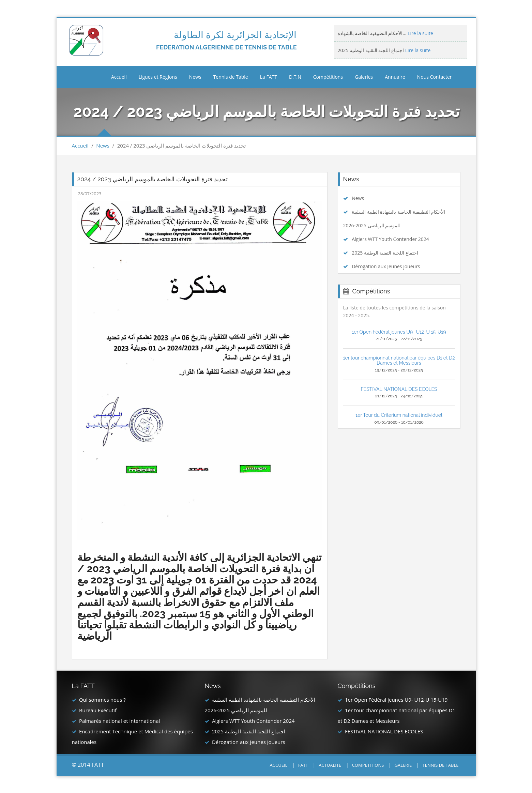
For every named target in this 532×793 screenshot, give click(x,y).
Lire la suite (420, 33)
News (103, 146)
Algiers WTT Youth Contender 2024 (390, 239)
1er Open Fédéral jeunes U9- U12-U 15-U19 (399, 332)
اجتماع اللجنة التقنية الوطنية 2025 (385, 253)
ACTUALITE (330, 765)
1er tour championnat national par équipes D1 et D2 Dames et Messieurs (399, 360)
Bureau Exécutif (98, 710)
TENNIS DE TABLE (441, 765)
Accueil (119, 77)
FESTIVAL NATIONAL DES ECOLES (399, 389)
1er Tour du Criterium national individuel (399, 415)
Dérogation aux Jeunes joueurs (386, 266)
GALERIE (403, 765)
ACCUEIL (279, 765)
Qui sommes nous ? (102, 700)
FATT (303, 765)
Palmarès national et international (119, 721)
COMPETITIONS (368, 765)
